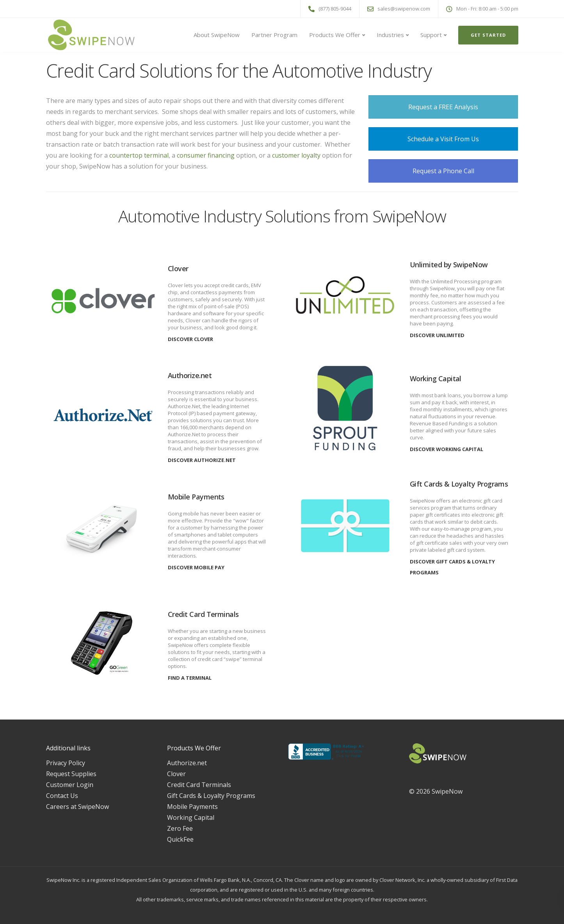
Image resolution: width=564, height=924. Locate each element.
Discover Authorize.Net (202, 460)
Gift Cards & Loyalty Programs (211, 796)
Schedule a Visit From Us (443, 139)
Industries (390, 35)
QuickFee (180, 839)
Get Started (488, 35)
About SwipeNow (217, 35)
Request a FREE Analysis (443, 107)
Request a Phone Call (443, 171)
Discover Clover (190, 339)
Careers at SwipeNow (77, 807)
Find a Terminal (190, 678)
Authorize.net (187, 763)
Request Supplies (71, 774)
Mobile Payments (192, 807)
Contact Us (62, 796)
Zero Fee (180, 828)
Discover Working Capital (447, 449)
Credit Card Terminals (199, 785)
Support (431, 35)
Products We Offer (335, 35)
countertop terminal (139, 155)
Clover (176, 774)
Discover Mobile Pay (196, 567)
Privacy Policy (66, 763)
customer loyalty (297, 155)
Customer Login (70, 785)
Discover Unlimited (437, 335)
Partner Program (274, 35)
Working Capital (191, 817)
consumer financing (206, 155)
